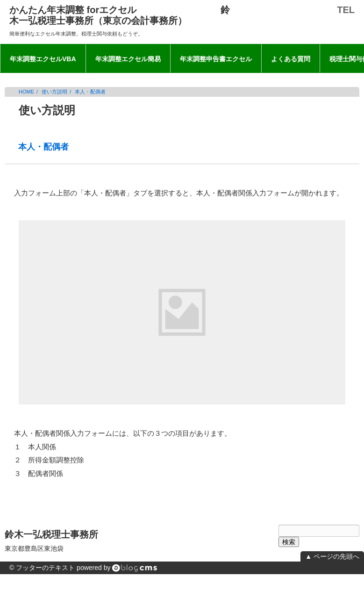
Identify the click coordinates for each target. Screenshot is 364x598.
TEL (346, 10)
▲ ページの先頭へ (332, 556)
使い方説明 (54, 92)
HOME (26, 92)
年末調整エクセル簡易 (128, 59)
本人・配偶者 (90, 92)
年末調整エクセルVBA (43, 59)
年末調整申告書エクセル (216, 59)
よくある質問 (291, 59)
